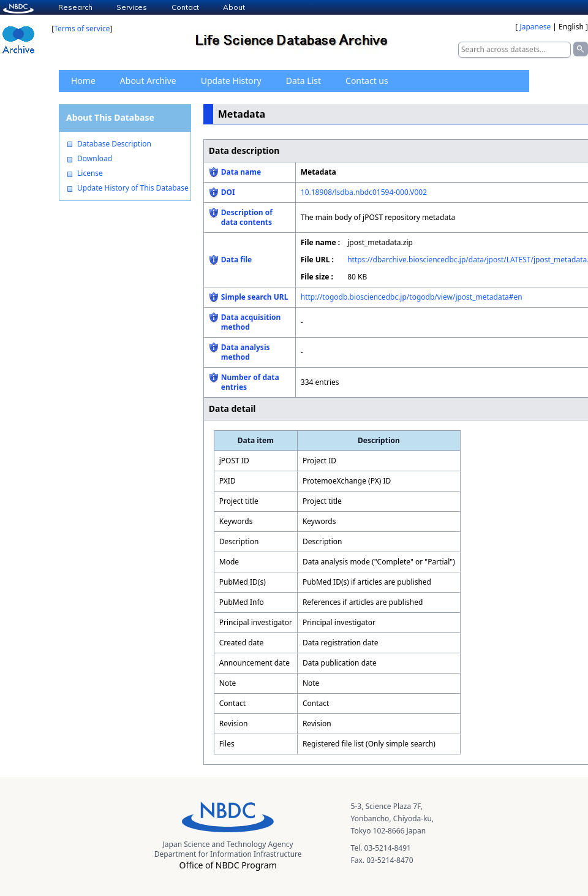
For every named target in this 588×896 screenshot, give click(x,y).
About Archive (148, 81)
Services (132, 7)
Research (75, 7)
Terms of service (82, 28)
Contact (185, 7)
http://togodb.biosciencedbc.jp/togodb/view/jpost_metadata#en (412, 297)
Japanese (535, 27)
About (234, 7)
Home (83, 81)
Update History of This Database (133, 188)
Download (95, 159)
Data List (303, 81)
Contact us (367, 81)
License (90, 173)
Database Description (114, 144)
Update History (231, 81)
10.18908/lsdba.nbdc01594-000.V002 (364, 192)
